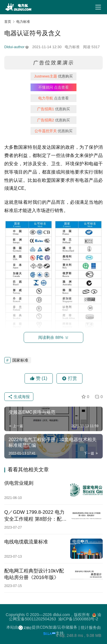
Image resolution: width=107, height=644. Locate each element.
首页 (8, 22)
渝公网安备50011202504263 (55, 617)
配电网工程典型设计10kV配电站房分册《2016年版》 (34, 574)
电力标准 (72, 47)
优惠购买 (54, 76)
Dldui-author (17, 47)
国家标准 (20, 360)
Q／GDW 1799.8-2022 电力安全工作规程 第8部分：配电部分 (35, 516)
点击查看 (54, 87)
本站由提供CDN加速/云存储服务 (42, 627)
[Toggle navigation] (98, 7)
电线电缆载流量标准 (26, 542)
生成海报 (19, 397)
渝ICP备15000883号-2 (78, 619)
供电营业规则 (19, 483)
